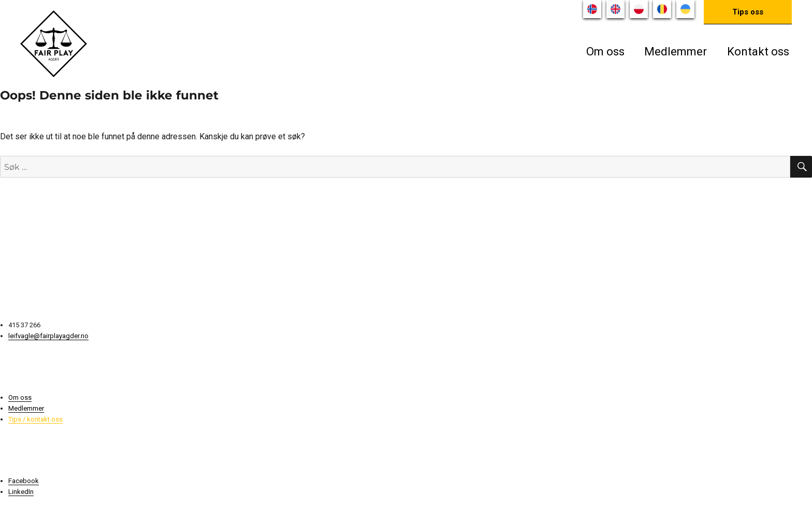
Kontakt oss (758, 52)
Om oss (605, 52)
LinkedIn (21, 492)
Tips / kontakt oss (35, 419)
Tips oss (748, 12)
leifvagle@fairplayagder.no (48, 336)
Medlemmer (676, 52)
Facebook (24, 481)
